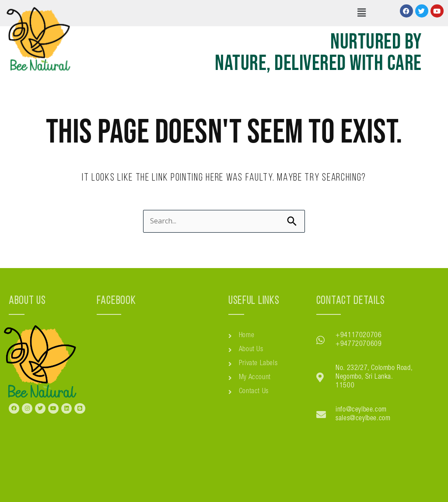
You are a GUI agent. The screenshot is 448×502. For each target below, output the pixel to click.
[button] (361, 13)
